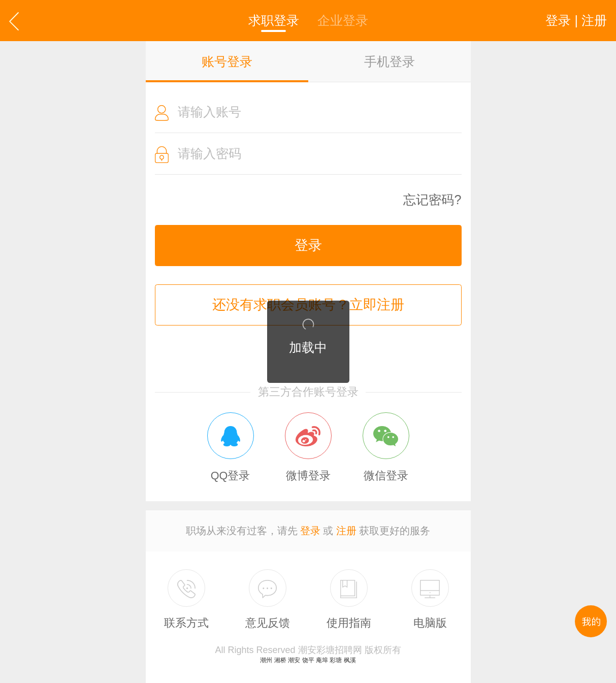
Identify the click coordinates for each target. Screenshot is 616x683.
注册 (346, 531)
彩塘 (336, 660)
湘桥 (280, 660)
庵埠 (322, 660)
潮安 (294, 660)
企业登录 (343, 20)
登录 (308, 245)
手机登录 (390, 61)
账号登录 (227, 61)
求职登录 (274, 20)
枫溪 (350, 660)
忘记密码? (432, 200)
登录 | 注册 (576, 20)
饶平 (308, 660)
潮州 (266, 660)
